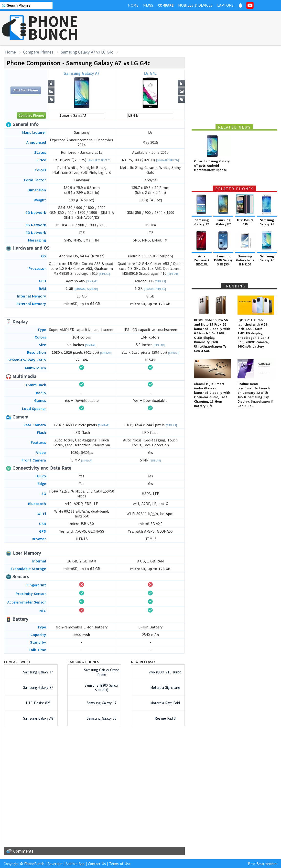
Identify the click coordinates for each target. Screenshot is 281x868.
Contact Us (97, 864)
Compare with (17, 662)
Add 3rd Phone (26, 90)
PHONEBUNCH (53, 28)
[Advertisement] (192, 28)
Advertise (55, 864)
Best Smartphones (263, 864)
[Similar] (104, 274)
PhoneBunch (34, 864)
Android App (75, 864)
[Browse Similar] (86, 289)
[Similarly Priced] (99, 160)
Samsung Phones (83, 662)
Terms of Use (120, 864)
